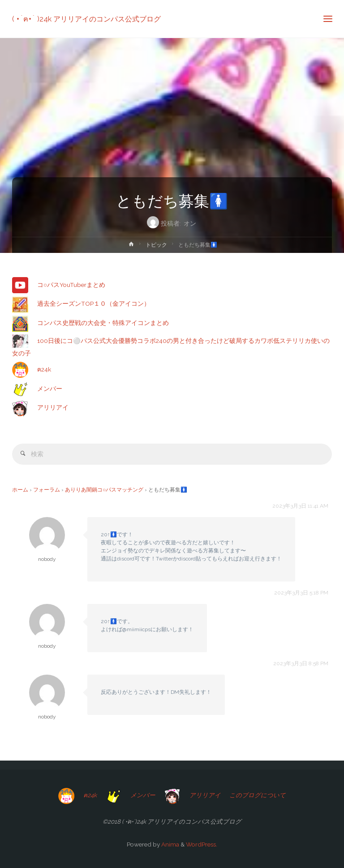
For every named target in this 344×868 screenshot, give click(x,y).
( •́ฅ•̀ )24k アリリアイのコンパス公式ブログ (86, 19)
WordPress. (202, 844)
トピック (156, 245)
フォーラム (47, 490)
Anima (170, 844)
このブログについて (258, 795)
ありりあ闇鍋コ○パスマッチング (104, 490)
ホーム (20, 490)
